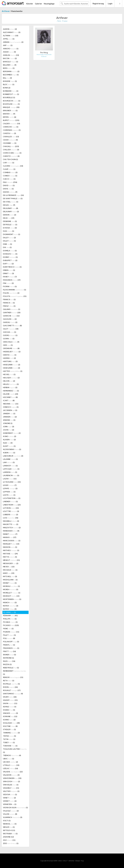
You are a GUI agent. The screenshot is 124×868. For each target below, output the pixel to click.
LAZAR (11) (10, 479)
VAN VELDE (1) (11, 785)
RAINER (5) (10, 655)
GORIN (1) (9, 339)
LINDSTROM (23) (12, 505)
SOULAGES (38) (11, 723)
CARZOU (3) (10, 133)
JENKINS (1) (9, 420)
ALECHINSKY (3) (12, 32)
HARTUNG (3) (10, 361)
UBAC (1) (9, 759)
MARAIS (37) (10, 537)
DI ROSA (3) (10, 228)
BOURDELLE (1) (9, 97)
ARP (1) (8, 45)
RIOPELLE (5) (11, 684)
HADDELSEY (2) (12, 352)
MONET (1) (10, 583)
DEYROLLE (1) (10, 225)
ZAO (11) (9, 840)
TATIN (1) (9, 739)
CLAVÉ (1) (9, 169)
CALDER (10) (12, 124)
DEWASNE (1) (10, 221)
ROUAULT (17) (12, 690)
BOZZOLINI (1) (11, 104)
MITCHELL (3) (10, 576)
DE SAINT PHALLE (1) (13, 198)
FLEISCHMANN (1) (15, 290)
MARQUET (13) (11, 544)
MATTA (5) (10, 557)
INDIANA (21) (11, 404)
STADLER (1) (9, 729)
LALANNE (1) (10, 459)
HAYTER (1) (13, 371)
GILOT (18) (11, 329)
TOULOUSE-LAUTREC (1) (15, 751)
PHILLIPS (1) (10, 619)
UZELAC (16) (10, 768)
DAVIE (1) (8, 189)
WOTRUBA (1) (10, 834)
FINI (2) (8, 283)
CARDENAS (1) (12, 130)
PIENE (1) (8, 629)
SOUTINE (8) (10, 726)
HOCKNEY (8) (10, 397)
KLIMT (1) (9, 446)
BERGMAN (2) (11, 71)
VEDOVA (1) (10, 794)
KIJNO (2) (10, 436)
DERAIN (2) (10, 215)
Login (110, 3)
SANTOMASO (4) (13, 694)
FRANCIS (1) (9, 299)
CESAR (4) (10, 140)
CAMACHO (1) (11, 127)
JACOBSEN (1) (10, 410)
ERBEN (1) (9, 270)
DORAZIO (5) (10, 254)
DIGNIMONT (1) (12, 234)
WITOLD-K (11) (9, 830)
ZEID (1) (11, 843)
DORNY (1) (10, 257)
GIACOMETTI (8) (12, 326)
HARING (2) (9, 358)
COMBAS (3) (10, 172)
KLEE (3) (8, 443)
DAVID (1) (9, 185)
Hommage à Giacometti (44, 54)
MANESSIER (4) (11, 531)
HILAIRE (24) (11, 394)
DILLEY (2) (9, 238)
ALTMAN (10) (11, 36)
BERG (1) (9, 68)
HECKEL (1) (9, 374)
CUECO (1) (9, 179)
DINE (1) (8, 244)
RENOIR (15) (13, 677)
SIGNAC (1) (9, 710)
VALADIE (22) (13, 772)
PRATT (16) (9, 651)
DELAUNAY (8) (11, 208)
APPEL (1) (9, 39)
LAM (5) (9, 462)
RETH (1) (9, 681)
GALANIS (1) (12, 309)
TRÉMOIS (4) (12, 755)
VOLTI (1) (7, 821)
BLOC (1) (9, 84)
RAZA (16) (9, 661)
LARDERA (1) (10, 472)
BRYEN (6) (10, 117)
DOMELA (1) (10, 251)
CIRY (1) (9, 163)
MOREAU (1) (11, 586)
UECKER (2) (10, 762)
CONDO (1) (10, 176)
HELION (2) (9, 381)
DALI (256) (10, 182)
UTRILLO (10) (11, 765)
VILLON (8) (10, 814)
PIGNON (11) (11, 632)
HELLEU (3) (11, 384)
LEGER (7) (10, 485)
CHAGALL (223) (11, 146)
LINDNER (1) (10, 501)
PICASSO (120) (11, 625)
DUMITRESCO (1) (12, 267)
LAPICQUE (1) (11, 469)
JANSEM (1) (9, 413)
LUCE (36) (11, 518)
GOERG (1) (10, 335)
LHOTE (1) (9, 495)
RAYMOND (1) (8, 658)
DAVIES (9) (10, 192)
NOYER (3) (11, 606)
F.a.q (82, 861)
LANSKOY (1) (10, 466)
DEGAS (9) (9, 205)
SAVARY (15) (10, 700)
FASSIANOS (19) (12, 280)
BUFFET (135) (11, 120)
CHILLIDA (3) (11, 150)
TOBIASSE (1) (10, 746)
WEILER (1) (9, 827)
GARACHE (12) (11, 316)
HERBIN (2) (10, 387)
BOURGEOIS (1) (12, 101)
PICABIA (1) (10, 622)
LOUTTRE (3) (11, 511)
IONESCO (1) (11, 407)
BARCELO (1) (11, 62)
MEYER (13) (9, 567)
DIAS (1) (9, 231)
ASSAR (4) (9, 52)
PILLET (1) (9, 635)
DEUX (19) (9, 218)
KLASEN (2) (9, 440)
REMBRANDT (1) (15, 673)
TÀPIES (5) (10, 736)
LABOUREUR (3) (13, 456)
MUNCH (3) (10, 602)
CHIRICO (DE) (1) (12, 153)
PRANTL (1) (9, 645)
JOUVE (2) (9, 430)
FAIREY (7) (10, 277)
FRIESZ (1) (9, 306)
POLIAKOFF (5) (11, 642)
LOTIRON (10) (11, 508)
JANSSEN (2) (10, 417)
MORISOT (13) (11, 596)
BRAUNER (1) (10, 110)
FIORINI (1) (10, 286)
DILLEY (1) (9, 241)
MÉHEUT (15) (11, 560)
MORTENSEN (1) (12, 599)
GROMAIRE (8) (11, 348)
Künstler (30, 4)
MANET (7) (10, 534)
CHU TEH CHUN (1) (10, 159)
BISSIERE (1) (10, 81)
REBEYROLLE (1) (11, 668)
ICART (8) (9, 400)
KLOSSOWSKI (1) (12, 449)
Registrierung (98, 3)
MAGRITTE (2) (11, 524)
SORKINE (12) (10, 716)
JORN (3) (9, 427)
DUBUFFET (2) (10, 260)
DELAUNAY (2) (11, 211)
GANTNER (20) (12, 312)
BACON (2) (10, 58)
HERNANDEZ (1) (11, 391)
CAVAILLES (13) (11, 137)
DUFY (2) (8, 264)
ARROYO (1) (11, 49)
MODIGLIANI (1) (10, 580)
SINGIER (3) (10, 713)
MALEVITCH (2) (12, 528)
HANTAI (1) (10, 355)
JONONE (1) (8, 423)
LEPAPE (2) (10, 488)
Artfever (6, 11)
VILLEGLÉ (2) (11, 811)
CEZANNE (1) (10, 143)
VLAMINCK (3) (13, 817)
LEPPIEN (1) (9, 492)
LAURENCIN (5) (11, 475)
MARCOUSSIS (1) (12, 541)
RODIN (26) (10, 687)
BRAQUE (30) (11, 107)
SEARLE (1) (10, 707)
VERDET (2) (10, 801)
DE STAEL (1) (11, 202)
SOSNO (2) (9, 720)
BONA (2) (7, 88)
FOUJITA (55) (15, 296)
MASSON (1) (10, 547)
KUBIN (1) (9, 453)
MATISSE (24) (10, 554)
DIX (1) (7, 247)
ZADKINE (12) (8, 837)
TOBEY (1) (9, 742)
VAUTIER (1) (11, 791)
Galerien (38, 4)
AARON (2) (10, 29)
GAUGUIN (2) (10, 319)
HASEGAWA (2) (12, 365)
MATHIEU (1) (11, 550)
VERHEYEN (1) (10, 804)
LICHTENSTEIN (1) (12, 498)
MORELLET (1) (12, 593)
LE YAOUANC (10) (12, 482)
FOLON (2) (11, 293)
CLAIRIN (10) (13, 166)
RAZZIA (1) (7, 664)
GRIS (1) (8, 345)
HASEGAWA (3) (12, 368)
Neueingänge (49, 4)
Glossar (78, 861)
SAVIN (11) (10, 703)
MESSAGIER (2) (11, 563)
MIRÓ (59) (9, 573)
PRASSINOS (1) (11, 648)
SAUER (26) (10, 697)
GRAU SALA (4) (11, 342)
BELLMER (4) (10, 65)
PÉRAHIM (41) (10, 615)
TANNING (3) (11, 733)
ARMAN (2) (13, 42)
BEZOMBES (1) (11, 75)
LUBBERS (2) (11, 514)
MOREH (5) (11, 589)
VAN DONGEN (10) (12, 778)
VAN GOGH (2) (12, 781)
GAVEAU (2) (10, 322)
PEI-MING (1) (9, 612)
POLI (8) (9, 638)
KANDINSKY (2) (12, 433)
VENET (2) (9, 798)
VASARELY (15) (11, 788)
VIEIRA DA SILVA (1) (15, 807)
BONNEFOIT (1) (11, 94)
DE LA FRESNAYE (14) (13, 195)
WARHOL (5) (10, 824)
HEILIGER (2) (11, 378)
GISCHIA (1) (10, 332)
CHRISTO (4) (11, 156)
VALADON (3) (11, 775)
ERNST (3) (8, 273)
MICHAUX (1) (10, 570)
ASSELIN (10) (11, 55)
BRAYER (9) (9, 114)
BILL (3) (7, 78)
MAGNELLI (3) (11, 521)
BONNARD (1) (11, 91)
